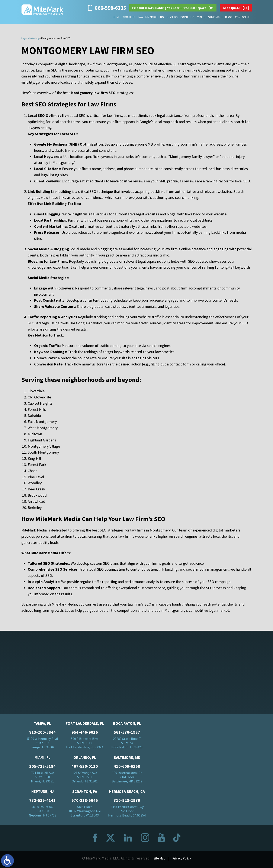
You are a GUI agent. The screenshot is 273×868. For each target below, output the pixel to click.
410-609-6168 (127, 768)
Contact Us (243, 17)
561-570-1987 (127, 734)
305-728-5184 (42, 768)
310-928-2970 (127, 802)
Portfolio (188, 17)
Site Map (158, 860)
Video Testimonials (211, 17)
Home (119, 17)
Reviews (173, 17)
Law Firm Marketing (153, 17)
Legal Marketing (30, 38)
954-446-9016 (85, 734)
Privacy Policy (183, 860)
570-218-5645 (85, 802)
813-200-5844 (42, 734)
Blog (229, 17)
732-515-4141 (42, 802)
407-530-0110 (85, 768)
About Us (131, 17)
